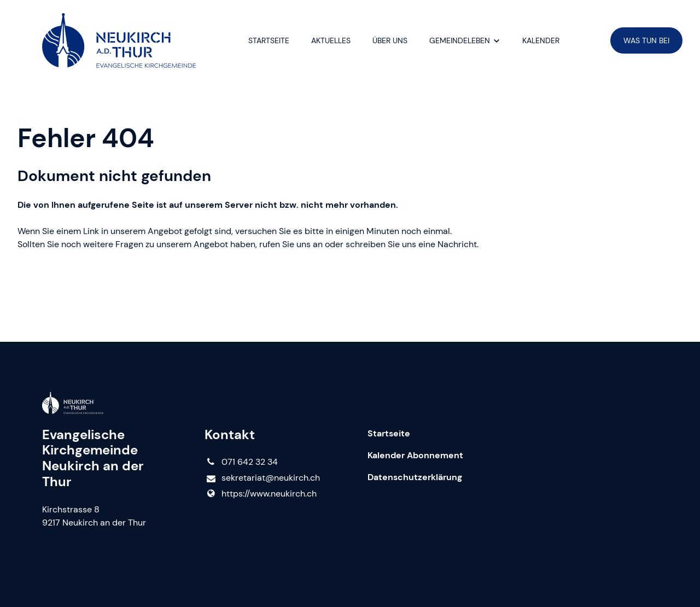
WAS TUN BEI (646, 40)
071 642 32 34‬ (241, 462)
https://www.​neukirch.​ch (260, 494)
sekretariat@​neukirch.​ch (262, 478)
